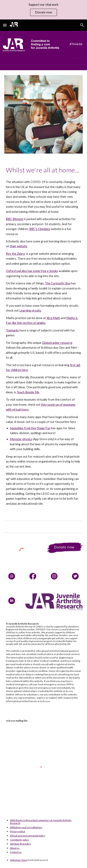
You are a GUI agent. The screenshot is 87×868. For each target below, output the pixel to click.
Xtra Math (53, 318)
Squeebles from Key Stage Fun (30, 428)
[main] (44, 170)
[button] (5, 25)
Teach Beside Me (28, 392)
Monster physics (21, 439)
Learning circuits (30, 310)
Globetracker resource (57, 343)
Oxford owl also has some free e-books (32, 271)
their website (19, 246)
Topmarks (12, 330)
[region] (43, 10)
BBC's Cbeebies (40, 229)
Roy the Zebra (15, 254)
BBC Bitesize (15, 219)
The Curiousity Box (58, 283)
